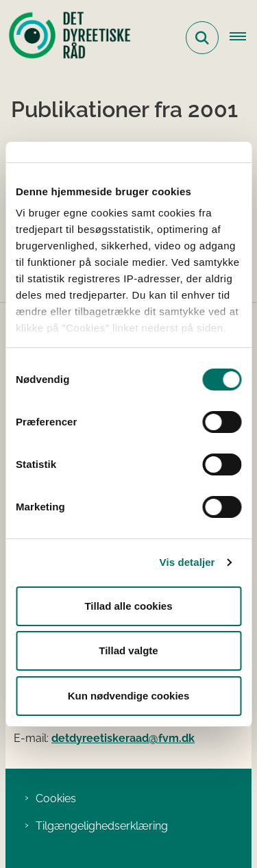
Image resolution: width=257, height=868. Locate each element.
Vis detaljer (187, 562)
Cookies (56, 798)
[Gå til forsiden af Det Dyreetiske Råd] (66, 38)
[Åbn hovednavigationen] (243, 38)
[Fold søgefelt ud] (202, 38)
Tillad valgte (128, 650)
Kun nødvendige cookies (129, 696)
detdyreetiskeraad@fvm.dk (123, 738)
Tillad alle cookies (128, 606)
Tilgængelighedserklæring (102, 826)
